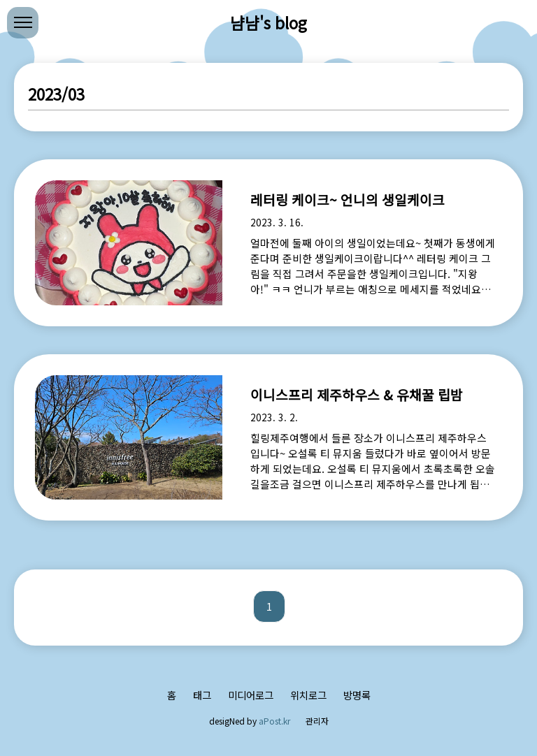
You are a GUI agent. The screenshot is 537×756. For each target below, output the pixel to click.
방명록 (357, 695)
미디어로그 (251, 695)
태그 (202, 695)
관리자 (317, 721)
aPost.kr (274, 721)
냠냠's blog (268, 22)
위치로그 (308, 695)
